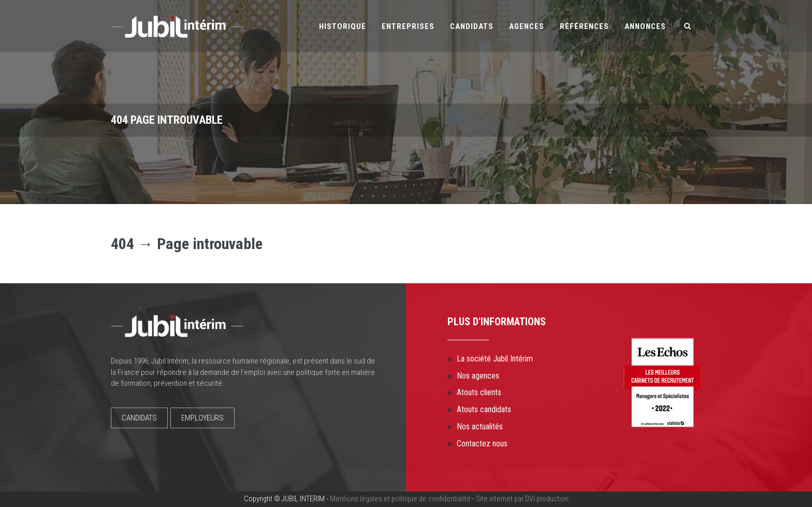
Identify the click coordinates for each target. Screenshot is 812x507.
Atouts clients (479, 392)
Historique (343, 26)
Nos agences (478, 376)
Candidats (472, 26)
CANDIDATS (139, 418)
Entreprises (408, 26)
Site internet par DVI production (522, 499)
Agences (527, 26)
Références (584, 26)
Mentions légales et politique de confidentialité (400, 499)
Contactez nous (482, 444)
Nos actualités (480, 426)
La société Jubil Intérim (495, 359)
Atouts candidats (484, 409)
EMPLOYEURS (202, 418)
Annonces (645, 26)
